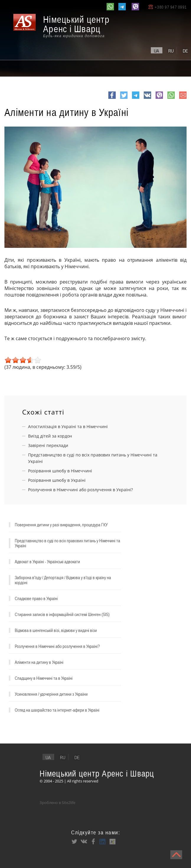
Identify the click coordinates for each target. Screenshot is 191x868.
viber (159, 99)
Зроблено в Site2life (57, 803)
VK (147, 99)
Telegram (136, 99)
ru (171, 51)
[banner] (65, 26)
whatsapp (171, 99)
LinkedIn (103, 841)
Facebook (112, 99)
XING (112, 841)
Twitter (124, 99)
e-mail (183, 98)
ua (156, 51)
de (185, 51)
